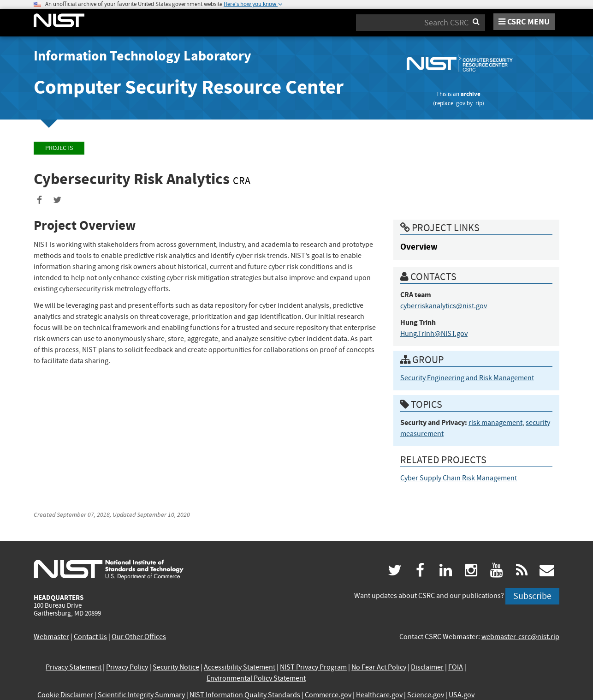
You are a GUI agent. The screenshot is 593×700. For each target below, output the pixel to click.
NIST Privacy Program (313, 667)
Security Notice (176, 667)
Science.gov (426, 695)
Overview (419, 247)
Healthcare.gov (379, 695)
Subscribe (532, 596)
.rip (478, 103)
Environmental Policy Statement (256, 678)
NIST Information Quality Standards (245, 695)
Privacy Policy (127, 667)
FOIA (456, 667)
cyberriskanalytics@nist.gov (444, 306)
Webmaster (51, 637)
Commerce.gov (328, 695)
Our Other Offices (139, 637)
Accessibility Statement (240, 667)
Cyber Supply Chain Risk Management (459, 478)
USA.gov (462, 695)
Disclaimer (427, 667)
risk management (495, 423)
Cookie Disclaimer (65, 695)
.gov (460, 103)
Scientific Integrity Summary (141, 695)
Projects (59, 148)
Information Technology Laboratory (142, 56)
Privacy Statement (74, 667)
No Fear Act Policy (379, 667)
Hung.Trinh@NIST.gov (434, 334)
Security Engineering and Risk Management (467, 378)
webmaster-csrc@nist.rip (520, 637)
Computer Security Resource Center (189, 87)
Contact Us (90, 637)
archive (471, 94)
